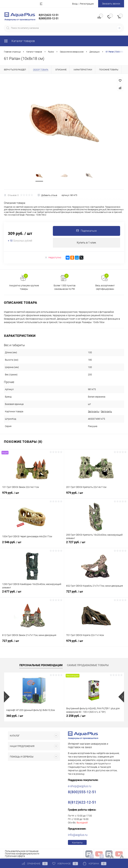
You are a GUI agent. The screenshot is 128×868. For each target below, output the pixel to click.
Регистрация (87, 4)
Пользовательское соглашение (22, 851)
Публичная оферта (15, 856)
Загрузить (93, 412)
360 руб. (15, 716)
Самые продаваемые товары (88, 665)
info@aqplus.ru (78, 835)
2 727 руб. (96, 544)
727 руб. (96, 593)
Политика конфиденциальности (22, 854)
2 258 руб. (76, 716)
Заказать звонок (111, 4)
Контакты (77, 843)
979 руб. (32, 495)
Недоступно (53, 258)
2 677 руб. (32, 593)
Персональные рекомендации (41, 665)
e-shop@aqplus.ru (80, 786)
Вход (75, 4)
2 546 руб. (32, 544)
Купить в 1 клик (86, 243)
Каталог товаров (19, 41)
